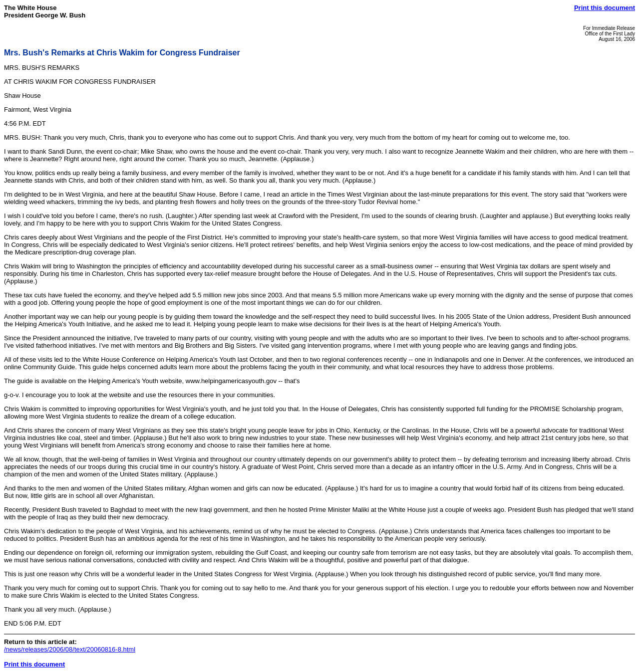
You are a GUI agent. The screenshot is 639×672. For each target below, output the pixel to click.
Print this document (605, 8)
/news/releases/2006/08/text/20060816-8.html (70, 649)
